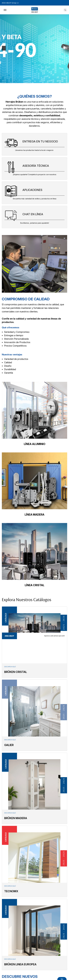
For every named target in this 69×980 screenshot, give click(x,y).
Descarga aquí (10, 667)
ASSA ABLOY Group (9, 3)
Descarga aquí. (10, 740)
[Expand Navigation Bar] (5, 10)
